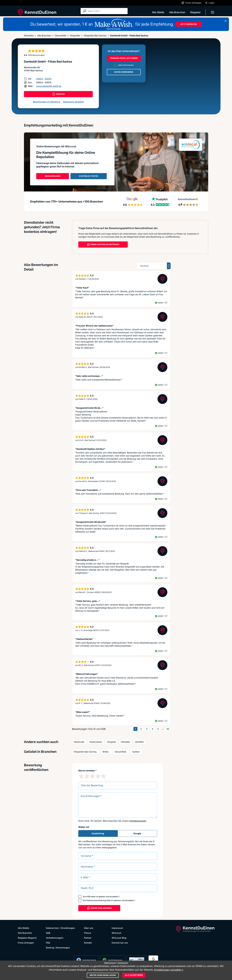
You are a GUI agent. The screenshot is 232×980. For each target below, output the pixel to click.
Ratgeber (195, 12)
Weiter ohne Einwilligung (103, 975)
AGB (88, 897)
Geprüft (161, 303)
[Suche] (107, 11)
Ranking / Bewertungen (58, 948)
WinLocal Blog (119, 938)
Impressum (117, 928)
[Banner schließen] (226, 21)
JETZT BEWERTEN (188, 24)
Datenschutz (52, 928)
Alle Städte (158, 12)
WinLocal (116, 933)
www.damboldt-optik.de (49, 86)
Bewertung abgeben (73, 102)
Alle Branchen (177, 12)
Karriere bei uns (120, 943)
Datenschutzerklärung (96, 900)
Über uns (89, 928)
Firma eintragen (26, 943)
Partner (88, 938)
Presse (88, 933)
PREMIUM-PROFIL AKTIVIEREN (124, 58)
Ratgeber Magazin (27, 938)
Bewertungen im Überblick (46, 102)
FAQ (48, 943)
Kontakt (88, 943)
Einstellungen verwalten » (169, 970)
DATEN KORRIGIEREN (124, 72)
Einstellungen (68, 928)
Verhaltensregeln (138, 821)
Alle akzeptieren (134, 975)
